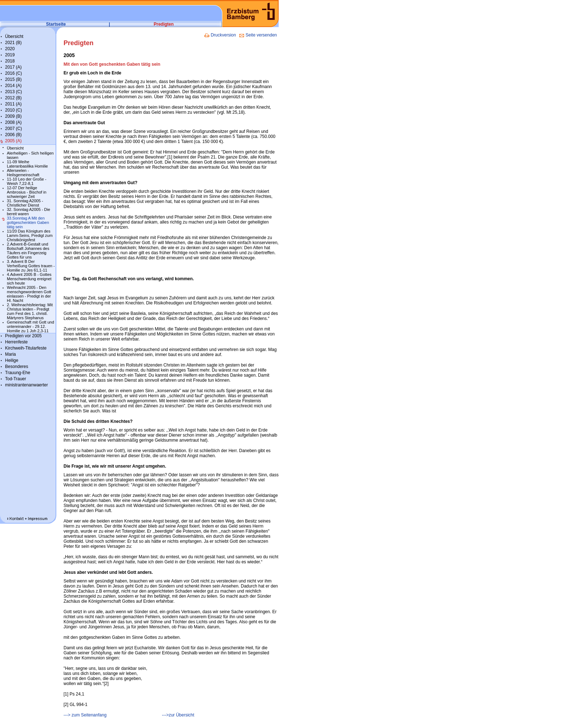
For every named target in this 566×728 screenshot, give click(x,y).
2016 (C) (14, 73)
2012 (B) (13, 98)
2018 (10, 61)
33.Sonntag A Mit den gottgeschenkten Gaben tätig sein (28, 222)
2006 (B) (13, 135)
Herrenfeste (16, 342)
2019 (10, 55)
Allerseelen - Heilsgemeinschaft (23, 173)
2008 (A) (13, 122)
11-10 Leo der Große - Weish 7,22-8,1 (27, 181)
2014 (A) (13, 86)
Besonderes (17, 367)
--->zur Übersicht (178, 715)
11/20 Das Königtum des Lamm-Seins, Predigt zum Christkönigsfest (30, 235)
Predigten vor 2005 (23, 336)
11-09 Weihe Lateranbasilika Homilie (27, 164)
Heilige (12, 360)
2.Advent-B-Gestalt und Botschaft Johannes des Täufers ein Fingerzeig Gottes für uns (28, 251)
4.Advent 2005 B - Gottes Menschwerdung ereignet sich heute (29, 279)
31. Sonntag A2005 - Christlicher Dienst (25, 203)
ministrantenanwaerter (27, 385)
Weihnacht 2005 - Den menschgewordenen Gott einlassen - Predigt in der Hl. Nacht (29, 294)
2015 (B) (13, 79)
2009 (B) (13, 116)
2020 (10, 49)
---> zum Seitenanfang (85, 715)
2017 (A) (13, 67)
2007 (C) (14, 129)
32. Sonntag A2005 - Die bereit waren (29, 212)
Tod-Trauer (16, 379)
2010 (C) (14, 110)
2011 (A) (13, 104)
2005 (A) (13, 141)
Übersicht (14, 36)
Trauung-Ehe (18, 373)
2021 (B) (13, 43)
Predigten (164, 24)
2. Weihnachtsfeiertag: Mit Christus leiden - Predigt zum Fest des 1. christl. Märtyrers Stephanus (30, 311)
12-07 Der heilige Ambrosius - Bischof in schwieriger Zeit (27, 192)
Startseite (56, 24)
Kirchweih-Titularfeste (26, 348)
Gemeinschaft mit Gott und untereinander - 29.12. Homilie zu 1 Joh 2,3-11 (31, 326)
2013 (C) (14, 92)
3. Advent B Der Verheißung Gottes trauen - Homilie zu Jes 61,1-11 (31, 266)
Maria (10, 354)
